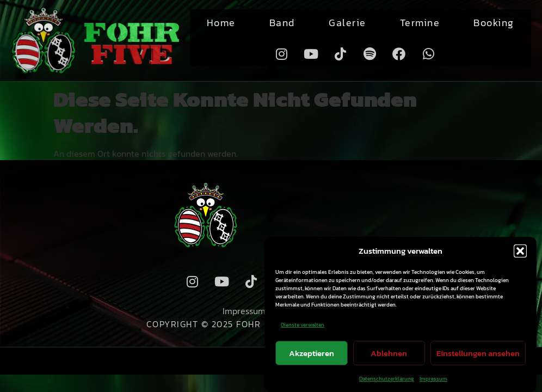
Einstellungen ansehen (478, 353)
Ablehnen (389, 353)
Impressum (433, 379)
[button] (520, 251)
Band (282, 23)
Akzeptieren (312, 353)
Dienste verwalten (303, 325)
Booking (494, 23)
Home (221, 23)
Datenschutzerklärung (387, 379)
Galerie (347, 23)
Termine (420, 23)
